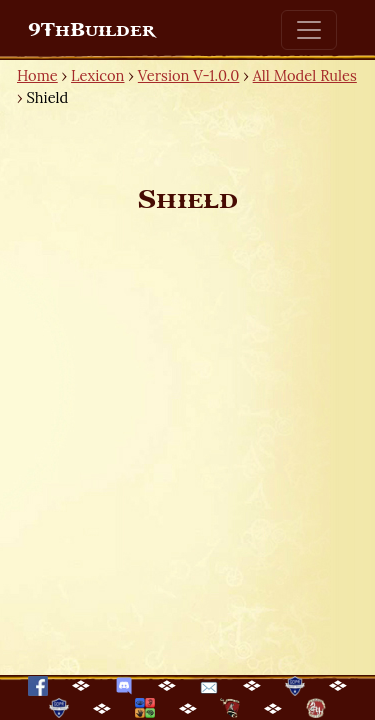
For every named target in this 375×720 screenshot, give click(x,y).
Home (37, 75)
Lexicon (97, 75)
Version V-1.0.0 (189, 75)
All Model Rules (305, 75)
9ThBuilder (91, 30)
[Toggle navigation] (309, 30)
